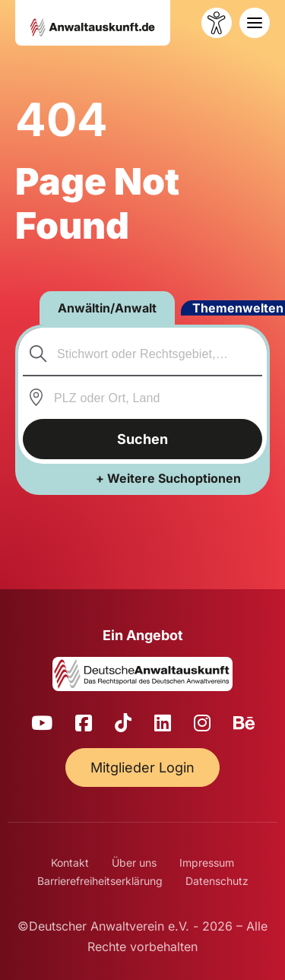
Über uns (134, 863)
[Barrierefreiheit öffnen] (217, 23)
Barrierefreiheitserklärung (100, 881)
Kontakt (70, 863)
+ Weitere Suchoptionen (168, 478)
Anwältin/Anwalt (107, 308)
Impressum (207, 863)
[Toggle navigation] (255, 23)
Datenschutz (217, 881)
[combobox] (143, 354)
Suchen (142, 439)
